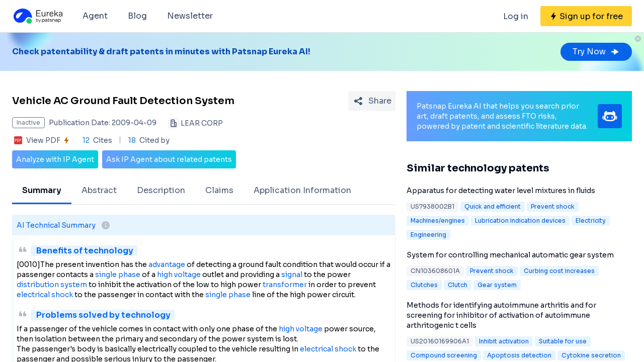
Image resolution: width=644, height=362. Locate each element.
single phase (118, 275)
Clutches (424, 285)
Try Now (596, 52)
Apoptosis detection (519, 355)
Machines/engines (438, 220)
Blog (137, 16)
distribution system (52, 285)
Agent (95, 16)
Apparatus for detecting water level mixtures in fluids (501, 191)
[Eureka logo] (37, 16)
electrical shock (45, 295)
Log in (516, 16)
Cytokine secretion (591, 355)
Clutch (458, 285)
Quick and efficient (493, 206)
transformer (285, 285)
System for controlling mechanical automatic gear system (510, 255)
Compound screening (444, 355)
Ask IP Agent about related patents (169, 159)
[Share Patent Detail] (372, 101)
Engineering (428, 235)
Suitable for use (563, 341)
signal (292, 275)
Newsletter (190, 16)
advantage (167, 264)
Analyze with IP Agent (55, 159)
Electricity (591, 220)
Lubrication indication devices (520, 220)
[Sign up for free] (586, 16)
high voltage (179, 275)
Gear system (497, 285)
